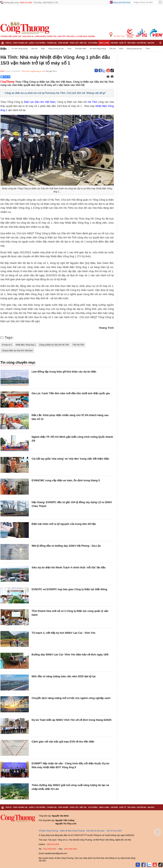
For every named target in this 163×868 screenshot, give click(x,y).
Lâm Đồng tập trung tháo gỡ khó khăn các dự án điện (64, 372)
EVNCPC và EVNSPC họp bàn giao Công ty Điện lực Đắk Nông (69, 589)
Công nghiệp (63, 43)
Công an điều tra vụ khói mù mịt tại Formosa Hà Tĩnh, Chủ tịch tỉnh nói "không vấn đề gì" (55, 93)
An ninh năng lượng (19, 49)
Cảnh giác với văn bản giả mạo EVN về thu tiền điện (63, 742)
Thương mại (52, 43)
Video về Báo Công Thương (72, 831)
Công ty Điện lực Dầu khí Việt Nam (17, 351)
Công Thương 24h (20, 43)
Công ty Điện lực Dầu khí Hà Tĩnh (54, 345)
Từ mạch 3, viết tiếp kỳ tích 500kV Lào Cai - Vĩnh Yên (63, 633)
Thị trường (93, 43)
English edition (122, 3)
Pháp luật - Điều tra (78, 43)
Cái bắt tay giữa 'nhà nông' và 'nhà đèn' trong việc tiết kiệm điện (70, 459)
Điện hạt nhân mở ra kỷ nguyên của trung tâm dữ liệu (64, 524)
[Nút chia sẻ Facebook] (22, 77)
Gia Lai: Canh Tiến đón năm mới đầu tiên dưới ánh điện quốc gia (71, 393)
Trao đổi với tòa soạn (95, 831)
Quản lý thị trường (37, 43)
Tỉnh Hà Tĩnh (78, 345)
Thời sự (8, 43)
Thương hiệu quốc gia (11, 36)
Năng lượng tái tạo (56, 49)
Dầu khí (34, 49)
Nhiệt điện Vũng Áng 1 (26, 345)
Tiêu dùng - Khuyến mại (137, 43)
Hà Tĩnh (93, 102)
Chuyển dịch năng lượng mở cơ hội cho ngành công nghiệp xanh (71, 698)
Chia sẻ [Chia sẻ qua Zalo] (5, 77)
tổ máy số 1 (7, 345)
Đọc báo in (28, 36)
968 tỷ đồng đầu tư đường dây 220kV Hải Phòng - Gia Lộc (66, 546)
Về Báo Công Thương (48, 831)
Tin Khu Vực (117, 35)
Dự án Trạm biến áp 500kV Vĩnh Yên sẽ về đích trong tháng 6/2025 (72, 720)
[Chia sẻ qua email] (108, 77)
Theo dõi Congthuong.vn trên (33, 71)
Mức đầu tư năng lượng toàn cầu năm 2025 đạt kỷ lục (64, 676)
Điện (3, 49)
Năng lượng (104, 43)
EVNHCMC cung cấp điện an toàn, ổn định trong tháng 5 (66, 480)
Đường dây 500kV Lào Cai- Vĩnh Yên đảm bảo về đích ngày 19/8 (70, 655)
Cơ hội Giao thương (86, 36)
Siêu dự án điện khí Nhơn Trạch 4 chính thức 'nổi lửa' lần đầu (69, 568)
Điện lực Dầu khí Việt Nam (40, 102)
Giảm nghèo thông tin (46, 36)
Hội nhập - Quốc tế (118, 43)
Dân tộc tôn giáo (66, 36)
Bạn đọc (151, 43)
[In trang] (112, 77)
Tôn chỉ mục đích (114, 831)
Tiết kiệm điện (81, 49)
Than (69, 49)
